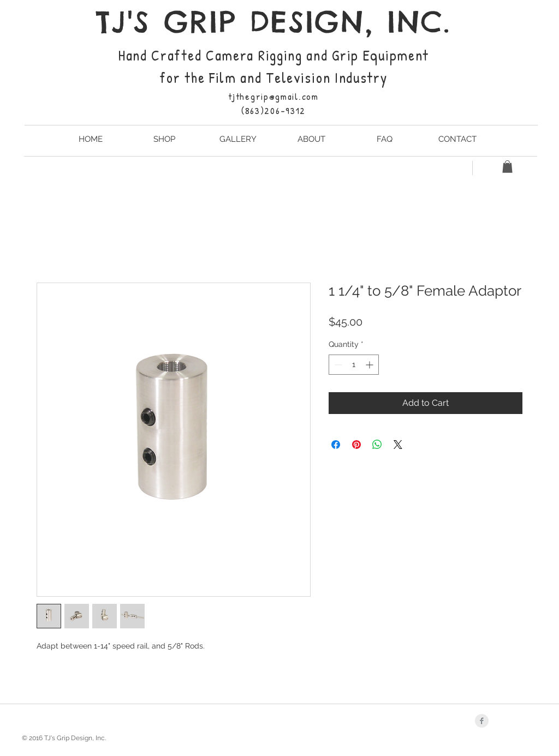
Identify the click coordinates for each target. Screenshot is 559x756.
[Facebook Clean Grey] (482, 721)
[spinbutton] (354, 365)
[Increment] (370, 365)
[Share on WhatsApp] (377, 445)
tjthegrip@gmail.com (273, 96)
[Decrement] (337, 365)
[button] (507, 167)
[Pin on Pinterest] (356, 445)
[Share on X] (398, 445)
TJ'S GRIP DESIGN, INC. (273, 22)
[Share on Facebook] (336, 445)
